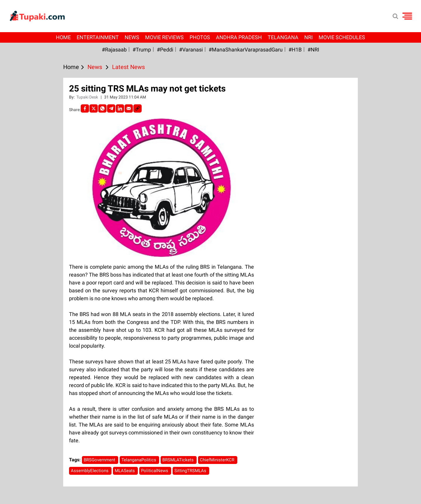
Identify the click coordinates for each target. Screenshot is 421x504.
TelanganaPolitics (139, 460)
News (132, 37)
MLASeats (125, 471)
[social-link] (138, 108)
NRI (309, 37)
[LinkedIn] (120, 108)
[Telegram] (111, 108)
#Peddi (165, 50)
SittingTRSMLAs (191, 471)
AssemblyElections (90, 471)
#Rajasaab (114, 50)
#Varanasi (191, 50)
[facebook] (85, 108)
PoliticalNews (155, 471)
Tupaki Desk (88, 97)
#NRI (313, 50)
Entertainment (98, 37)
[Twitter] (94, 108)
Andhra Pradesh (239, 37)
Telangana (283, 37)
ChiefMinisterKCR (218, 460)
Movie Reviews (164, 37)
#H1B (295, 50)
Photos (200, 37)
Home (63, 37)
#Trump (142, 50)
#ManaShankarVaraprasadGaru (246, 50)
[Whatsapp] (102, 108)
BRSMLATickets (179, 460)
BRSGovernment (100, 460)
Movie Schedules (342, 37)
